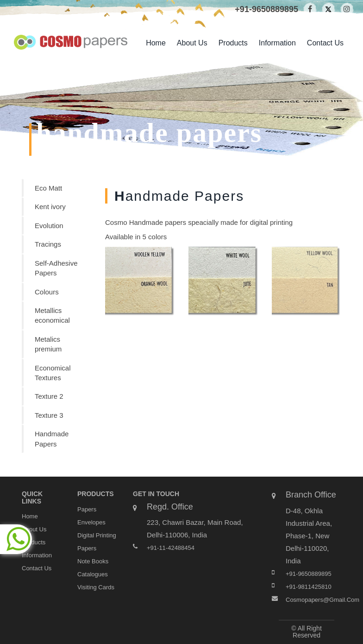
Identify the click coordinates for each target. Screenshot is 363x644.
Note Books (93, 561)
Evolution (49, 226)
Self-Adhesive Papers (56, 268)
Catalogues (93, 574)
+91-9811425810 (309, 587)
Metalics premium (48, 344)
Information (277, 43)
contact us (325, 43)
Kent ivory (50, 207)
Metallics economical (52, 315)
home (156, 43)
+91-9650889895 (266, 9)
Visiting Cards (96, 587)
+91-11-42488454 (171, 548)
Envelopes (91, 522)
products (233, 43)
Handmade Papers (52, 439)
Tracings (48, 244)
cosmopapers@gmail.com (322, 600)
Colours (47, 292)
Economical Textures (53, 373)
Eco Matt (48, 188)
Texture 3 (49, 415)
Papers (87, 509)
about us (192, 43)
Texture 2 (49, 396)
